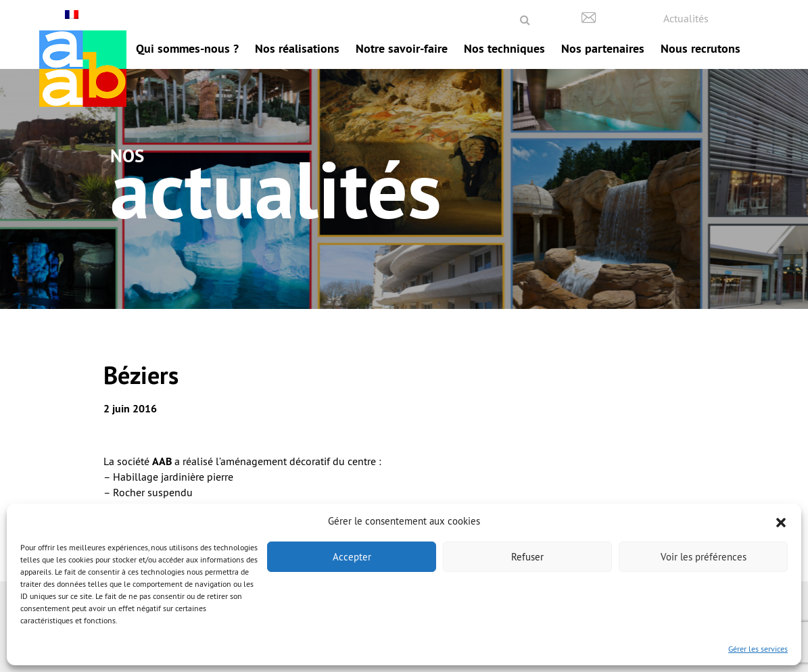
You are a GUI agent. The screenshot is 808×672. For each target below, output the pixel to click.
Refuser (527, 557)
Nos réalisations (297, 48)
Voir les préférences (704, 557)
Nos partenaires (603, 48)
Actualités (686, 18)
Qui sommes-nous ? (187, 48)
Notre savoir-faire (402, 48)
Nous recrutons (700, 48)
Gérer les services (758, 649)
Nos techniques (504, 48)
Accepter (352, 557)
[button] (781, 521)
